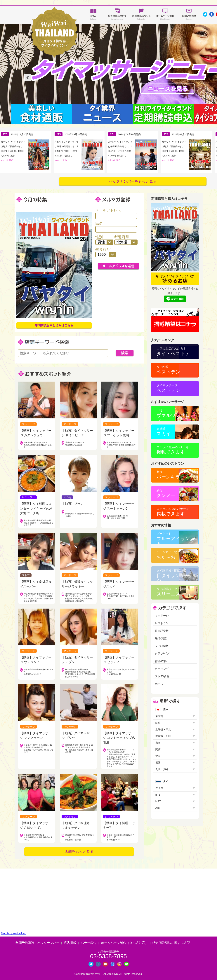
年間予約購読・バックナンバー (37, 943)
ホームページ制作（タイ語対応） (125, 943)
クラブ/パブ (162, 653)
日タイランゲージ (173, 575)
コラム (93, 15)
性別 (104, 240)
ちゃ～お (173, 555)
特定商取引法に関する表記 (171, 943)
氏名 (116, 227)
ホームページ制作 (165, 15)
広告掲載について (117, 15)
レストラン (162, 623)
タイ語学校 (162, 646)
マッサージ (162, 615)
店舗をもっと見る (79, 851)
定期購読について (141, 15)
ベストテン (169, 370)
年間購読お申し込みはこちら (54, 325)
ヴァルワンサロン (173, 415)
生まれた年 (106, 252)
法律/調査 (161, 638)
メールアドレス (116, 214)
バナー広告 (89, 943)
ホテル (159, 684)
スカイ (164, 432)
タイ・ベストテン (173, 353)
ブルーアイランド (173, 538)
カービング (162, 669)
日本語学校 (162, 631)
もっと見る (8, 160)
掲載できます (173, 450)
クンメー (166, 493)
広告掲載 (70, 943)
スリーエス (173, 592)
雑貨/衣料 (161, 661)
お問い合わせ (189, 15)
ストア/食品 (162, 676)
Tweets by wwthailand (13, 933)
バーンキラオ (171, 475)
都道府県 (126, 240)
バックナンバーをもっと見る (133, 181)
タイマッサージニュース (167, 88)
